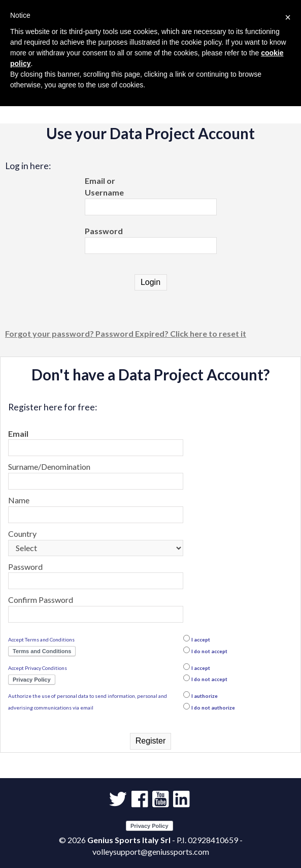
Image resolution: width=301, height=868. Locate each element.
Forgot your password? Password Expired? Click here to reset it (126, 333)
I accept (201, 639)
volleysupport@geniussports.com (151, 851)
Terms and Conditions (42, 651)
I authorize (205, 696)
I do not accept (209, 651)
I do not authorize (213, 708)
